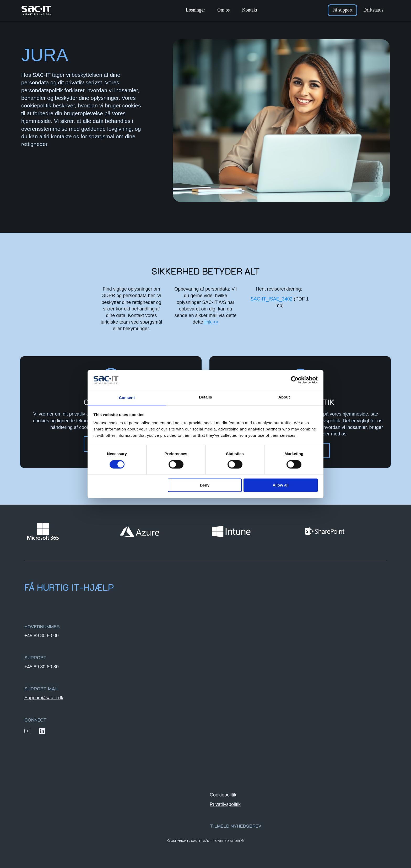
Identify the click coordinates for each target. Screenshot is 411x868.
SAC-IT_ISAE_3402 (272, 299)
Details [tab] (206, 397)
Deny (205, 486)
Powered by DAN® (228, 840)
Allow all (281, 486)
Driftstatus (373, 10)
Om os (224, 10)
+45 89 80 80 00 (42, 635)
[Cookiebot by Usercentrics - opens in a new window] (295, 380)
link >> (211, 322)
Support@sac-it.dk (44, 697)
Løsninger (195, 10)
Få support (342, 10)
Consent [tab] (127, 398)
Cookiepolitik (223, 795)
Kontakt (250, 10)
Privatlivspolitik (225, 804)
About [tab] (284, 397)
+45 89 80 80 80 (42, 667)
